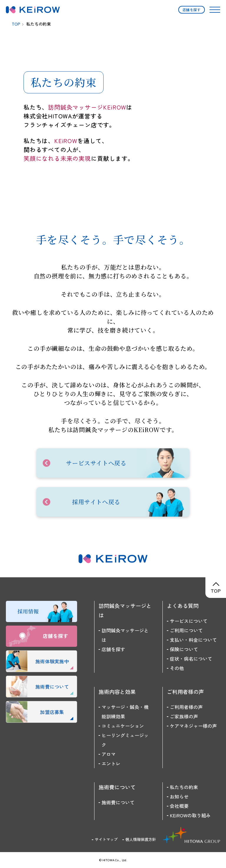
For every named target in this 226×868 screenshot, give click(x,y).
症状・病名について (191, 659)
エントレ (111, 763)
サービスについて (189, 621)
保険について (184, 649)
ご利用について (186, 630)
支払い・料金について (193, 640)
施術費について (118, 802)
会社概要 (179, 806)
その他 (177, 668)
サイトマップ (106, 839)
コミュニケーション (123, 726)
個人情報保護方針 (141, 839)
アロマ (109, 754)
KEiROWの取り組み (190, 815)
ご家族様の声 (184, 716)
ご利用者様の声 (186, 707)
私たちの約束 (184, 787)
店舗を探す (192, 10)
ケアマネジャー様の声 (193, 726)
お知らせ (179, 796)
